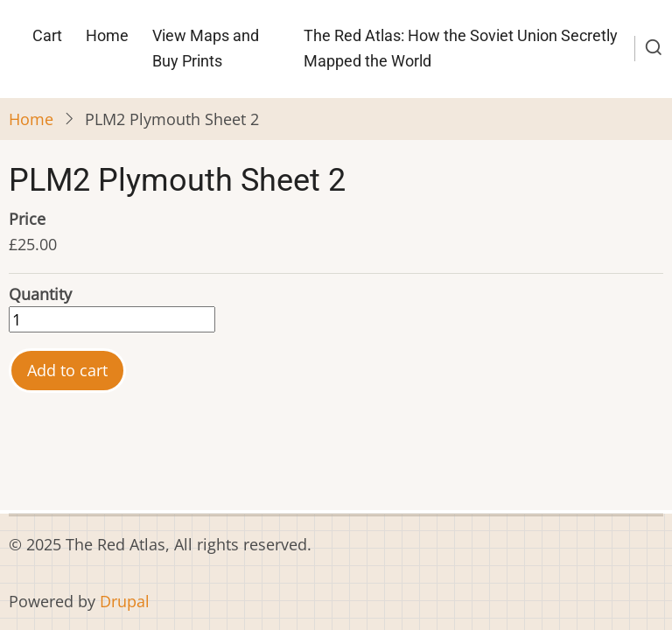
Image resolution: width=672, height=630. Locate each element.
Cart (47, 35)
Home (107, 35)
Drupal (125, 601)
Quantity (40, 294)
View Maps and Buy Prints (206, 48)
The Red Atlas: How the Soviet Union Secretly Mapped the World (461, 48)
